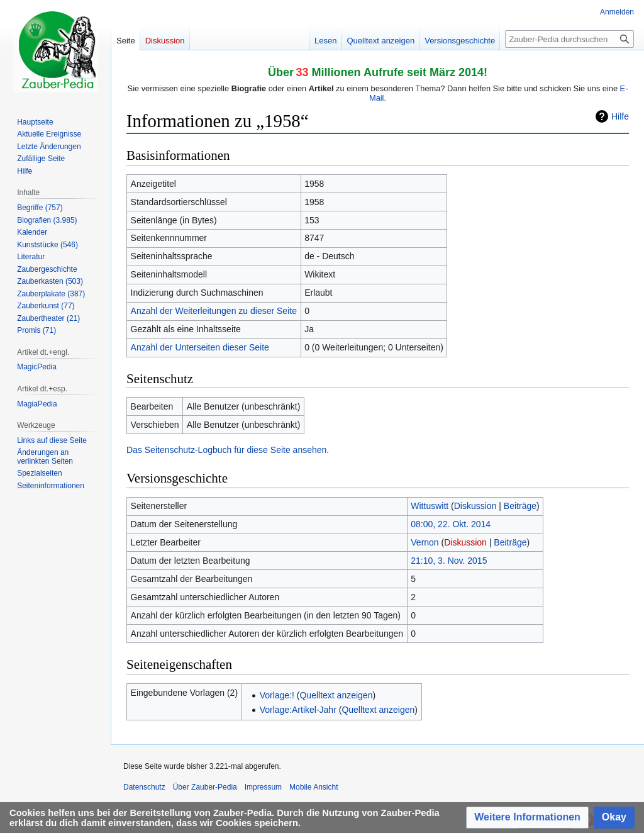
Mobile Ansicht (314, 787)
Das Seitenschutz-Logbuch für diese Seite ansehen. (228, 450)
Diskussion (475, 506)
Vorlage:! (277, 695)
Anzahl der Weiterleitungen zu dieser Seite (214, 311)
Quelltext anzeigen (336, 695)
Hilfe (620, 116)
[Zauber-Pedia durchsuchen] (569, 39)
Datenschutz (144, 787)
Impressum (263, 787)
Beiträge (520, 506)
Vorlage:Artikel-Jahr (298, 710)
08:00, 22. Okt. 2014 (451, 524)
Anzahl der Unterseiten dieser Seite (200, 347)
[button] (527, 818)
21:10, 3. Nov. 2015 (449, 561)
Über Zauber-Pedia (205, 787)
